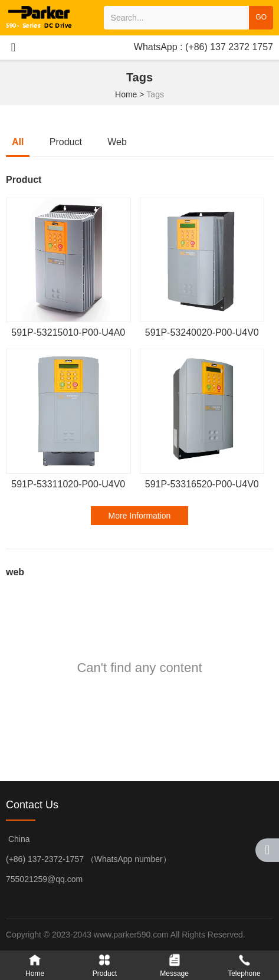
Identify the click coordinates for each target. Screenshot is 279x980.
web (117, 142)
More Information (140, 516)
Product (66, 142)
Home (127, 94)
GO (261, 17)
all (18, 142)
